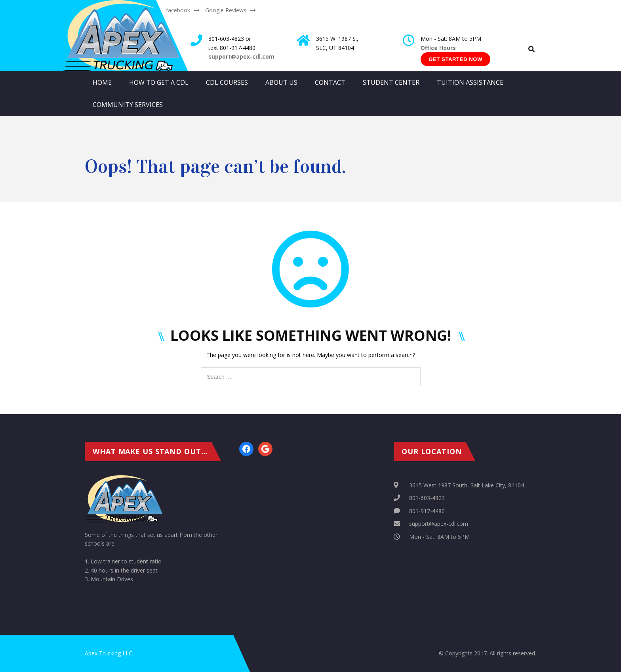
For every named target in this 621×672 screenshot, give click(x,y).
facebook (178, 10)
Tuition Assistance (470, 82)
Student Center (391, 82)
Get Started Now (455, 59)
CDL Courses (227, 82)
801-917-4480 (427, 511)
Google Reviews (226, 10)
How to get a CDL (159, 82)
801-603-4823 (427, 498)
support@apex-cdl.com (439, 524)
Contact (330, 82)
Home (102, 82)
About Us (281, 82)
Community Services (128, 105)
